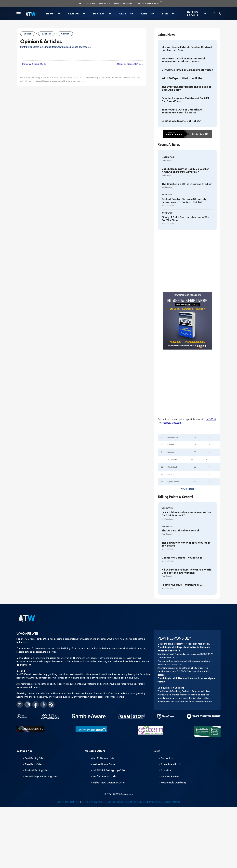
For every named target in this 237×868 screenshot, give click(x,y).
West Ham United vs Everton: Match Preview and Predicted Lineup (184, 60)
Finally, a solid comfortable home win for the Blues (185, 219)
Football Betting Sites (37, 770)
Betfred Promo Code (104, 776)
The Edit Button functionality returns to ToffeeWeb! (186, 544)
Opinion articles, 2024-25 (129, 64)
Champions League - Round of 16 (182, 558)
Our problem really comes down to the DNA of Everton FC (186, 514)
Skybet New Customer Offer (109, 782)
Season (73, 14)
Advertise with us (153, 802)
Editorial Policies (115, 802)
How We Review (170, 776)
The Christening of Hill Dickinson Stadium (187, 184)
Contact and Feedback (67, 802)
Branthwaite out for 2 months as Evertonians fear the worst (182, 111)
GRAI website (181, 702)
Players (99, 14)
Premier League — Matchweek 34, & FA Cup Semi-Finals (186, 100)
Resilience (168, 157)
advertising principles (148, 4)
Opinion (65, 34)
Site (165, 14)
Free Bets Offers (34, 764)
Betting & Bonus (192, 14)
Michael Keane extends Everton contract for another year (187, 49)
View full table (187, 489)
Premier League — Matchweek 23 (182, 585)
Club (123, 14)
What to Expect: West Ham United (183, 78)
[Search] (214, 14)
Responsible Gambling (173, 782)
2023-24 (46, 34)
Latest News (167, 35)
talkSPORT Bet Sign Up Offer (109, 770)
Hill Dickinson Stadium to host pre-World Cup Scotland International (187, 571)
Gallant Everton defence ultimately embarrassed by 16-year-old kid (184, 201)
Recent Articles (169, 145)
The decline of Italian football (181, 531)
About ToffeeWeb (172, 802)
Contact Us (167, 758)
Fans (144, 14)
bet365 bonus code (103, 758)
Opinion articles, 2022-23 (34, 64)
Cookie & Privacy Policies (93, 802)
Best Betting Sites (35, 758)
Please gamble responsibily (98, 4)
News (50, 14)
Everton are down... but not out (182, 121)
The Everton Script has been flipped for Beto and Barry (186, 88)
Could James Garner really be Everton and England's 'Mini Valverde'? (185, 170)
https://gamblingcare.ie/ (94, 697)
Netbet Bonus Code (104, 764)
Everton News (198, 134)
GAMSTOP (176, 664)
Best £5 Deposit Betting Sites (41, 776)
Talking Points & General (175, 497)
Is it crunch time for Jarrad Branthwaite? (187, 70)
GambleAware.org (184, 654)
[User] (220, 14)
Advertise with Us (171, 764)
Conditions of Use (134, 802)
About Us (166, 770)
